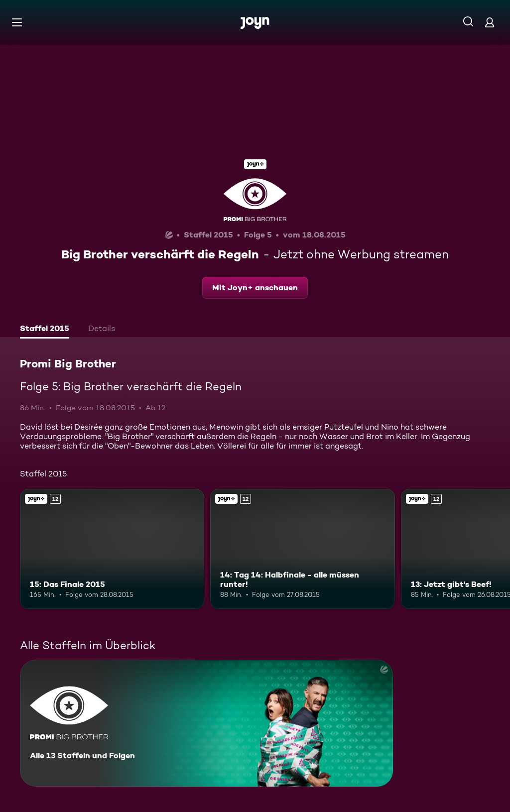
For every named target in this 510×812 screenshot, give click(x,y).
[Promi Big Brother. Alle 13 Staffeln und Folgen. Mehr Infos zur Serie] (206, 723)
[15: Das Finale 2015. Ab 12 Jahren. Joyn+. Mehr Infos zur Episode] (112, 549)
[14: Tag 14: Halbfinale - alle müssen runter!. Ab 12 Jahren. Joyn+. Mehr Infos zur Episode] (302, 549)
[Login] (490, 22)
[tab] (45, 330)
